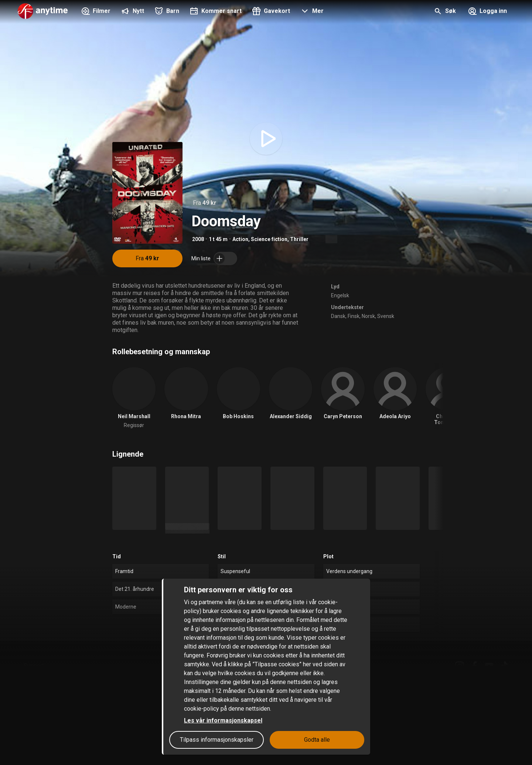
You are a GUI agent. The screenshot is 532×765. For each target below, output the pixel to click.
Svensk (386, 316)
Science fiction (269, 239)
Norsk (368, 316)
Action (240, 239)
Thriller (299, 239)
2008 (198, 239)
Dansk (338, 316)
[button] (311, 12)
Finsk (354, 316)
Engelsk (340, 295)
